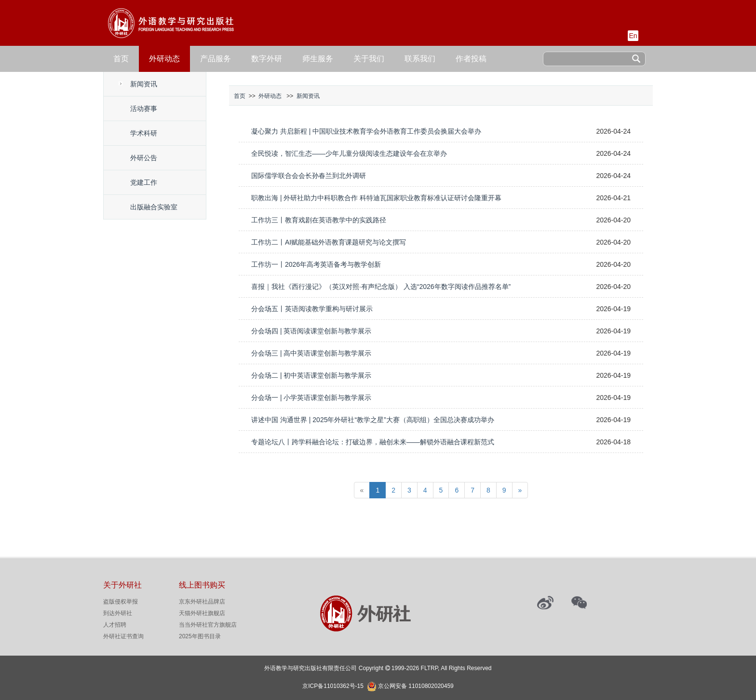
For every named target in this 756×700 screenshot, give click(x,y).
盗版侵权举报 (121, 602)
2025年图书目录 (200, 636)
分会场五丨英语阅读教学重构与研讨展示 (312, 309)
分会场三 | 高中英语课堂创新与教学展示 (311, 353)
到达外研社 (118, 613)
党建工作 (144, 182)
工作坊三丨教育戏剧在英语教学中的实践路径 (319, 220)
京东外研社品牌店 (202, 602)
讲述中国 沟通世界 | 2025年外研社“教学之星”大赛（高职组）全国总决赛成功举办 (373, 420)
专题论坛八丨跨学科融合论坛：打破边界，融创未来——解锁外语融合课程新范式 (373, 442)
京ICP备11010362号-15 (333, 686)
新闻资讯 (144, 84)
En (633, 36)
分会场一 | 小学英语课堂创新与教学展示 (311, 398)
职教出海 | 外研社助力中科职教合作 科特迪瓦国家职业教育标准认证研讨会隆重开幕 (376, 198)
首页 (121, 59)
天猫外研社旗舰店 (202, 613)
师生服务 (318, 59)
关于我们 (369, 59)
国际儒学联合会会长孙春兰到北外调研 (309, 176)
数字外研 (267, 59)
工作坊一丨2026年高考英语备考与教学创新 (316, 264)
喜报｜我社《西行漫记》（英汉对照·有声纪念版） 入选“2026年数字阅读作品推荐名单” (381, 287)
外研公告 (144, 158)
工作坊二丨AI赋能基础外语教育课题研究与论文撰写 (329, 242)
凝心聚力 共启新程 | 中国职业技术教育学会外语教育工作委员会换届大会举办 (366, 131)
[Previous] (362, 490)
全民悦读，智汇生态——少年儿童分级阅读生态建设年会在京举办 (349, 153)
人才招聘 (115, 625)
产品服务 (216, 59)
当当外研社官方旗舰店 (208, 625)
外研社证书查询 (123, 636)
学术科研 (144, 133)
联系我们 (420, 59)
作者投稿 (471, 59)
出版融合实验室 (154, 207)
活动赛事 (144, 109)
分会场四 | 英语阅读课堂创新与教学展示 (311, 331)
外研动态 (164, 59)
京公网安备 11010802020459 (416, 685)
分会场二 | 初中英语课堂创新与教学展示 (311, 375)
